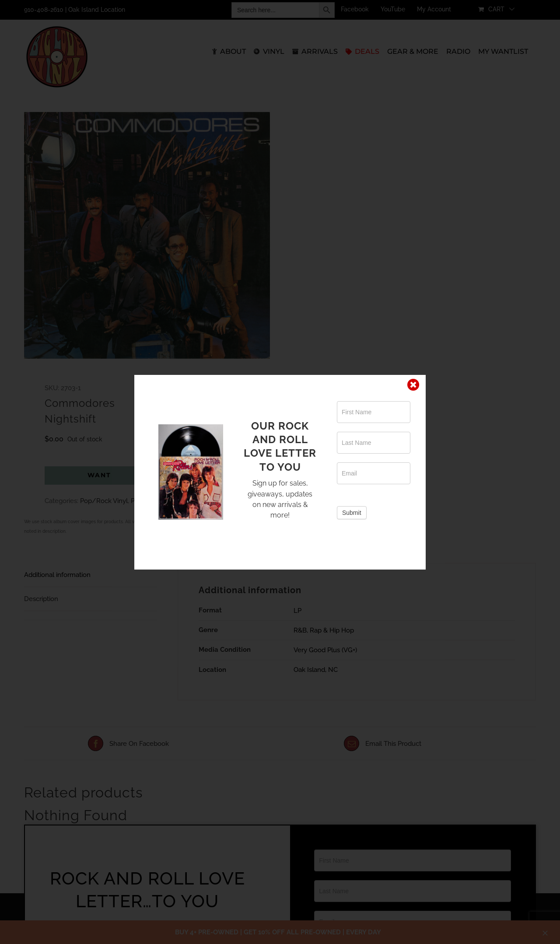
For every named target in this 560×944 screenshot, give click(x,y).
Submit (352, 513)
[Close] (413, 385)
